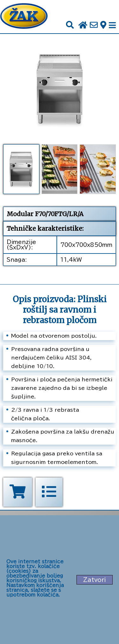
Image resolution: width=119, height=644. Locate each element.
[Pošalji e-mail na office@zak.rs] (94, 25)
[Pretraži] (70, 25)
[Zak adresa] (103, 25)
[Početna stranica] (24, 17)
